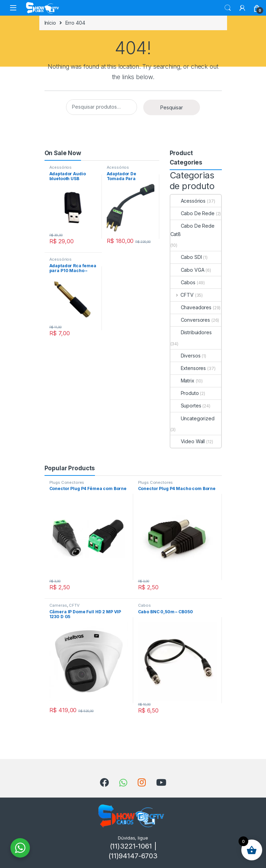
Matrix (182, 381)
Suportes (186, 406)
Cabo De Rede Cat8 (192, 230)
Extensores (188, 368)
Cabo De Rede (192, 213)
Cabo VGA (187, 270)
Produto (185, 393)
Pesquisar (172, 107)
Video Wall (188, 441)
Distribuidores (191, 332)
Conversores (190, 320)
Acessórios (61, 167)
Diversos (186, 356)
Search (228, 8)
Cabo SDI (186, 257)
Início (50, 23)
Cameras (58, 605)
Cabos (183, 282)
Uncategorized (192, 418)
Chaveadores (191, 307)
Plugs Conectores (67, 482)
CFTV (182, 295)
